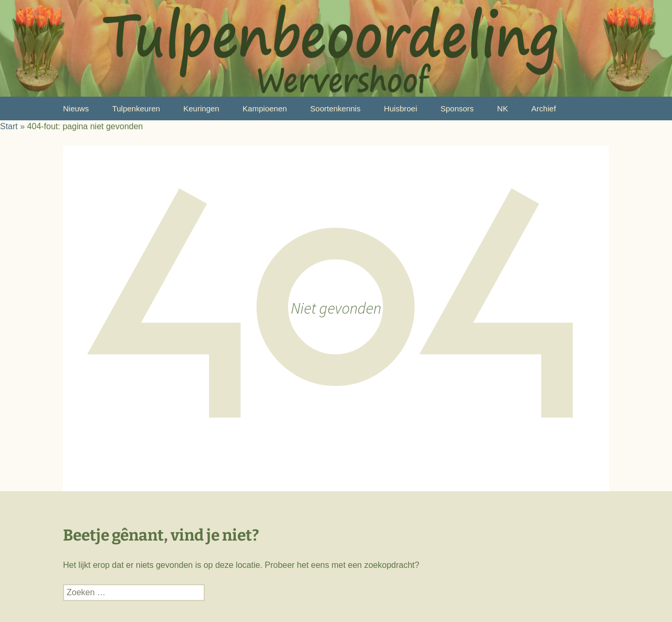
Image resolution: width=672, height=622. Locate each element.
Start (9, 126)
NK (503, 108)
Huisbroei (400, 108)
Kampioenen (265, 108)
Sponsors (457, 108)
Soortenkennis (335, 108)
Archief (544, 108)
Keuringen (201, 108)
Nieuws (76, 108)
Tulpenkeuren (136, 108)
